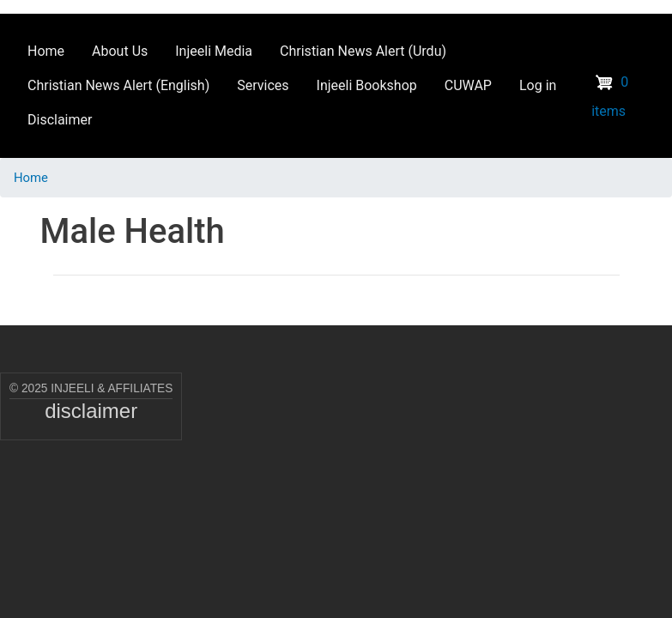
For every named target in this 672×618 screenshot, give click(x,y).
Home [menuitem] (46, 51)
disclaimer (91, 411)
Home (31, 178)
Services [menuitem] (263, 85)
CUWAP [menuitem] (468, 85)
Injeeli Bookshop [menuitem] (367, 85)
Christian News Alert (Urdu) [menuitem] (363, 51)
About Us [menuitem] (120, 51)
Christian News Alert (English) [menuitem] (118, 85)
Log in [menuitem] (538, 85)
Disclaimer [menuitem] (60, 120)
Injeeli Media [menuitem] (214, 51)
